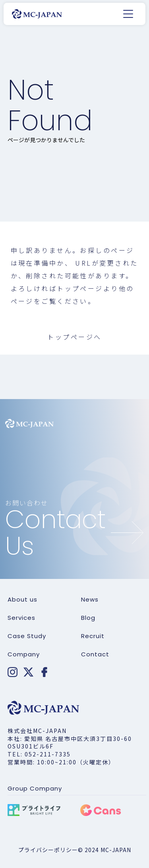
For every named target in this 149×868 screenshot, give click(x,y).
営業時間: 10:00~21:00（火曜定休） (61, 762)
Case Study (27, 636)
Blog (88, 618)
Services (21, 618)
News (90, 600)
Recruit (93, 636)
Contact (95, 654)
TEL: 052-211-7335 (39, 754)
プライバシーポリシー (48, 850)
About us (22, 600)
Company (24, 654)
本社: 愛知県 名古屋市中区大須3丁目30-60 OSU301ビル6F (70, 743)
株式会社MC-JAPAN (37, 731)
